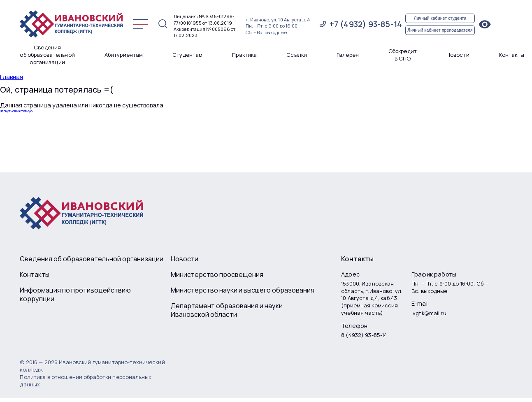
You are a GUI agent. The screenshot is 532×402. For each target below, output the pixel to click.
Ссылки (297, 55)
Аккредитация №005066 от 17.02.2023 (205, 32)
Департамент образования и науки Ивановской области (227, 310)
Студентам (187, 55)
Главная (12, 77)
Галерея (348, 55)
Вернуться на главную (16, 111)
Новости (458, 55)
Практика (244, 55)
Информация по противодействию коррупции (75, 295)
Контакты (512, 55)
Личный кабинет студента (440, 18)
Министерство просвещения (217, 275)
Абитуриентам (124, 55)
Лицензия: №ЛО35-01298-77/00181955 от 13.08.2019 (204, 19)
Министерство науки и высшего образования (243, 290)
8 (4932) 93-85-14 (364, 335)
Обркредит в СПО (403, 55)
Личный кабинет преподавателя (440, 30)
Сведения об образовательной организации (47, 55)
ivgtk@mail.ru (429, 313)
